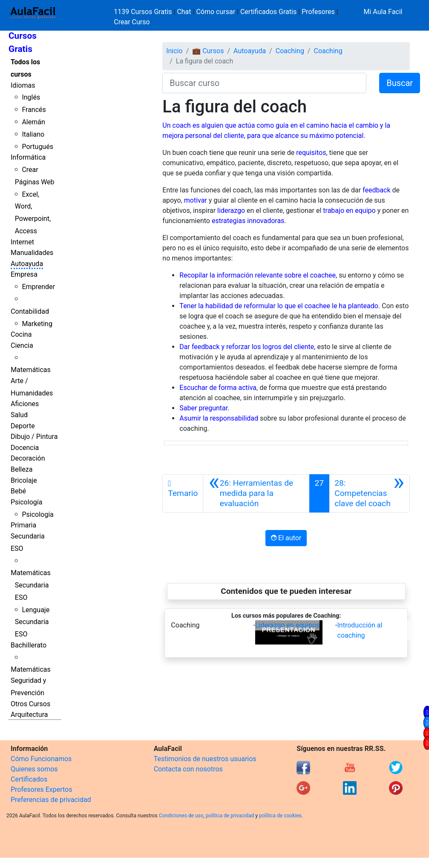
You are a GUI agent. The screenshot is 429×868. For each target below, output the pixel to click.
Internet (22, 242)
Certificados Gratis (268, 12)
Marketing (37, 324)
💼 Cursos (208, 51)
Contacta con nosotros (188, 769)
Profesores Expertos (41, 789)
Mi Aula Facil (383, 12)
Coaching (290, 51)
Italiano (33, 134)
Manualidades (32, 253)
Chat (184, 12)
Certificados (29, 779)
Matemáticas (31, 370)
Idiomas (23, 85)
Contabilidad (30, 311)
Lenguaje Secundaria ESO (32, 622)
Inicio (174, 51)
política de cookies (280, 816)
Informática (28, 157)
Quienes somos (34, 769)
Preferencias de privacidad (51, 800)
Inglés (31, 97)
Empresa (24, 274)
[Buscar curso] (264, 83)
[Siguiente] (369, 493)
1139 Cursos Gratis (144, 12)
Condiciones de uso (181, 816)
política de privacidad (230, 816)
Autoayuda (27, 264)
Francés (34, 110)
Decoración (28, 458)
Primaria (23, 525)
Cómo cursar (216, 12)
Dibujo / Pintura (34, 437)
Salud (19, 415)
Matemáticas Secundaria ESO (31, 585)
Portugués (37, 147)
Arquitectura (29, 715)
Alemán (33, 122)
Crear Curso (132, 22)
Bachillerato (29, 645)
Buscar (400, 83)
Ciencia (22, 345)
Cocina (21, 334)
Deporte (23, 426)
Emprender (38, 287)
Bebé (18, 491)
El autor (286, 538)
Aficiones (25, 404)
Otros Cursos (30, 704)
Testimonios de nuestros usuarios (205, 759)
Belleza (22, 469)
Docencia (25, 448)
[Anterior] (256, 493)
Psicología (26, 502)
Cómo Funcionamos (41, 759)
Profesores (318, 12)
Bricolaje (24, 480)
